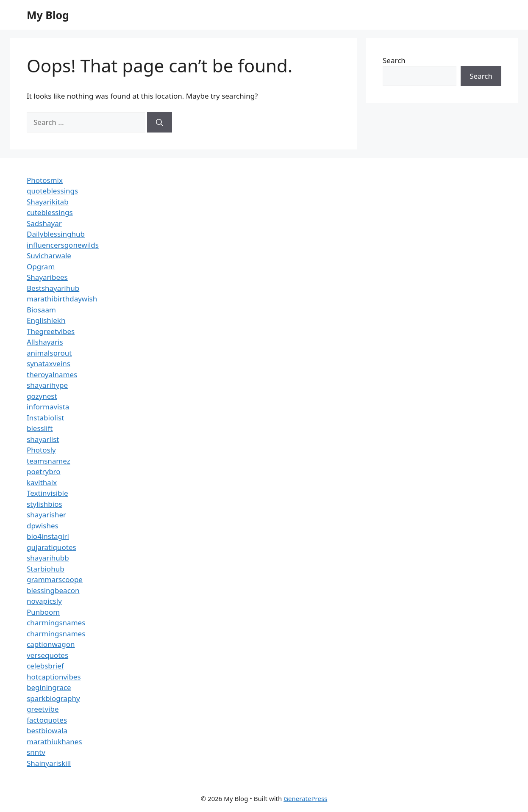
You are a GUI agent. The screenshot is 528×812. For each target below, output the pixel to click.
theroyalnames (52, 374)
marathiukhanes (54, 742)
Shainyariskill (49, 763)
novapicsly (44, 601)
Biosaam (41, 310)
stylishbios (44, 504)
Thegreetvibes (51, 331)
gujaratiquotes (51, 547)
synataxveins (49, 363)
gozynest (42, 396)
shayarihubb (48, 558)
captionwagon (51, 644)
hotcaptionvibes (54, 677)
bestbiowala (47, 731)
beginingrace (49, 687)
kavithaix (42, 482)
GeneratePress (305, 798)
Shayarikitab (48, 202)
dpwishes (43, 526)
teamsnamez (49, 461)
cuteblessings (50, 212)
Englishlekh (46, 320)
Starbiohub (46, 569)
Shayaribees (47, 277)
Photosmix (45, 180)
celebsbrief (45, 666)
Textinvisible (47, 493)
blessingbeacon (53, 590)
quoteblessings (52, 191)
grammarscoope (55, 579)
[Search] (160, 122)
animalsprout (49, 353)
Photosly (41, 450)
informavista (48, 407)
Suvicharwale (49, 255)
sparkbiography (53, 698)
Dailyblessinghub (56, 234)
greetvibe (43, 709)
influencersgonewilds (63, 245)
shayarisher (46, 515)
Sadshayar (44, 223)
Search (394, 60)
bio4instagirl (48, 536)
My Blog (48, 15)
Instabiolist (45, 418)
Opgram (41, 267)
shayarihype (47, 385)
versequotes (47, 655)
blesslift (40, 428)
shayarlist (43, 439)
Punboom (43, 612)
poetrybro (44, 471)
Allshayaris (45, 342)
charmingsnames (56, 623)
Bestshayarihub (53, 288)
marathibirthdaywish (62, 299)
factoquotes (47, 720)
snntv (36, 752)
